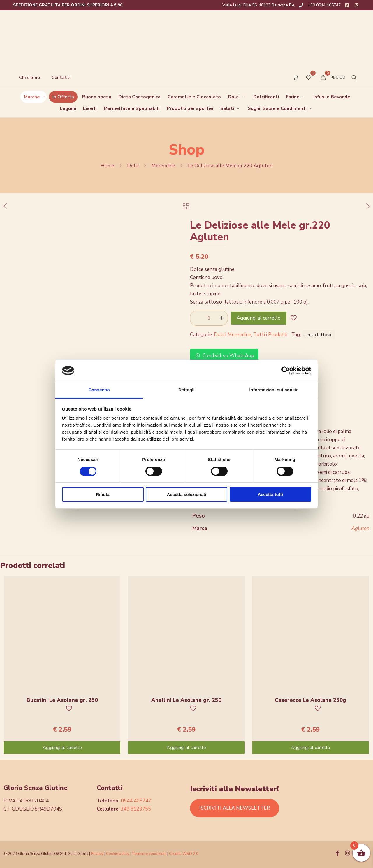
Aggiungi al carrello (259, 318)
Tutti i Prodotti (270, 335)
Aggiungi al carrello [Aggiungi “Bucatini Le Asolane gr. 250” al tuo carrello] (62, 748)
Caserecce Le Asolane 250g (310, 700)
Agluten (360, 528)
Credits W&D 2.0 (184, 854)
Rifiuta (103, 494)
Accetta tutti (270, 494)
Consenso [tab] (99, 390)
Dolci (133, 166)
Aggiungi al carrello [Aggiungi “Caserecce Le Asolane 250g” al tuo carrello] (310, 748)
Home (107, 166)
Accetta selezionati (186, 494)
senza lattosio (319, 335)
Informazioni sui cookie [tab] (274, 390)
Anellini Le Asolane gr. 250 (186, 700)
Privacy (97, 854)
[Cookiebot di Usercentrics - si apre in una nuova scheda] (286, 371)
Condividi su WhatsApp (224, 356)
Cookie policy (118, 854)
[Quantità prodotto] (209, 318)
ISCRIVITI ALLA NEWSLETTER (235, 808)
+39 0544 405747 (324, 5)
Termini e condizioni (149, 854)
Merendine (163, 166)
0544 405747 (136, 801)
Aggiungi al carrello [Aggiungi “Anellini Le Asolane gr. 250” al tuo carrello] (186, 748)
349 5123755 (136, 809)
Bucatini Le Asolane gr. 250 (62, 700)
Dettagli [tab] (186, 390)
